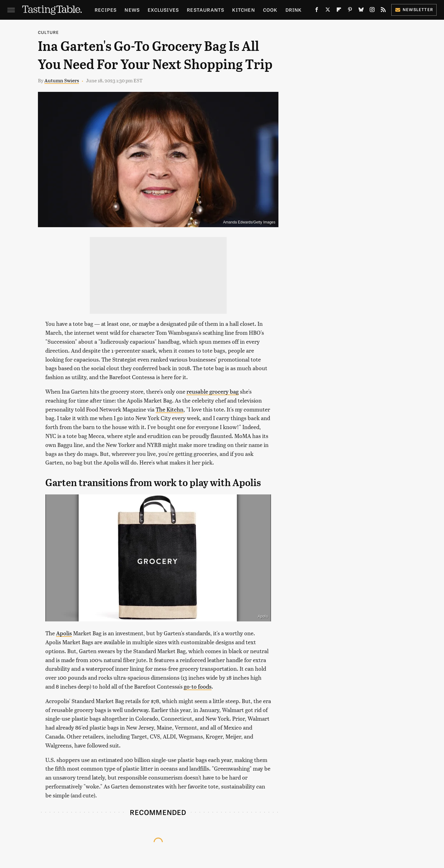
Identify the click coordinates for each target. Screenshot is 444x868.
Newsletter (414, 9)
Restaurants (206, 10)
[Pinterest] (350, 11)
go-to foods (198, 686)
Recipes (106, 10)
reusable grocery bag (213, 391)
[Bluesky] (361, 11)
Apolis (263, 616)
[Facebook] (317, 11)
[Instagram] (372, 11)
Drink (294, 10)
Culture (48, 32)
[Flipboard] (339, 11)
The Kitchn (170, 409)
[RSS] (383, 11)
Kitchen (243, 10)
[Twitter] (328, 11)
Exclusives (163, 10)
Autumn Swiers (62, 80)
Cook (270, 10)
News (132, 10)
